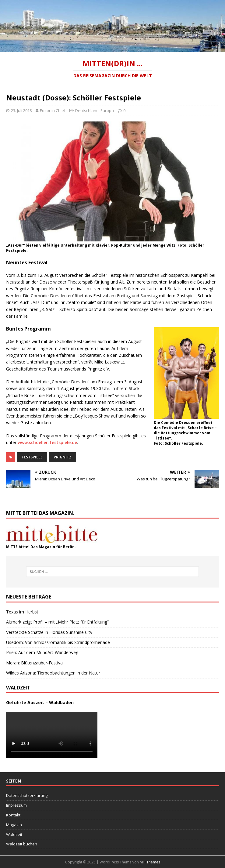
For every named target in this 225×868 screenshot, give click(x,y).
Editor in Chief (53, 110)
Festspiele (32, 457)
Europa (107, 110)
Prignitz (63, 457)
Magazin (14, 825)
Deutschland (87, 110)
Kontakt (13, 815)
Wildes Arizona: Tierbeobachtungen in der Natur (53, 673)
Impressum (16, 805)
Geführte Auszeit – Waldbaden (40, 702)
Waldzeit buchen (22, 844)
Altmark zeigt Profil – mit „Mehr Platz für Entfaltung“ (57, 622)
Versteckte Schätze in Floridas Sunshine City (49, 632)
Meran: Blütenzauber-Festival (35, 663)
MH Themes (150, 862)
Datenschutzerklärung (27, 795)
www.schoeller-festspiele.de (47, 442)
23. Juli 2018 (21, 110)
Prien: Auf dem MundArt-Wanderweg (42, 652)
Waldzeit (14, 834)
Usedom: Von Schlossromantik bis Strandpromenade (58, 642)
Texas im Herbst (22, 612)
